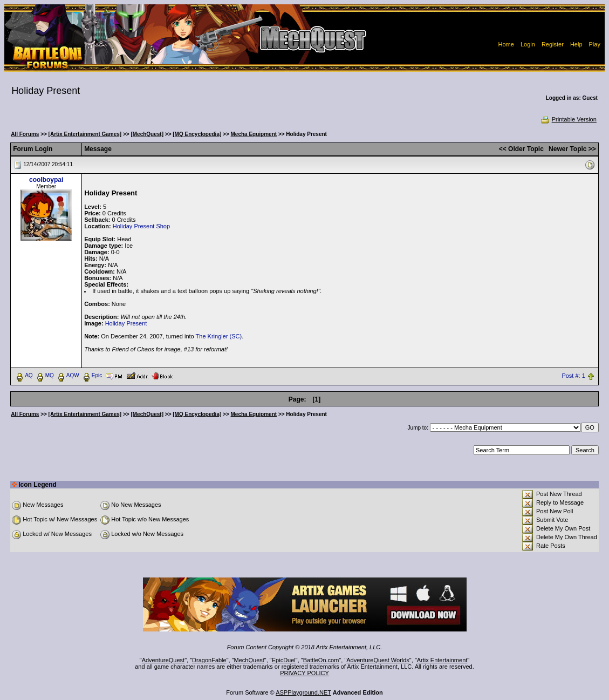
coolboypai (46, 180)
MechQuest (249, 660)
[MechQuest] (147, 134)
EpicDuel (284, 660)
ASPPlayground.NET (303, 692)
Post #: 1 (573, 376)
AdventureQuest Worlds (378, 660)
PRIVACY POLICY (304, 673)
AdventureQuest (163, 660)
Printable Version (568, 119)
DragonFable (209, 660)
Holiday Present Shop (141, 226)
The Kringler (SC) (219, 336)
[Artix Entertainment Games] (85, 134)
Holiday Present (126, 323)
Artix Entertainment (442, 660)
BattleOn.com (321, 660)
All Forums (25, 134)
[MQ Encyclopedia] (197, 134)
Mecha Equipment (254, 134)
